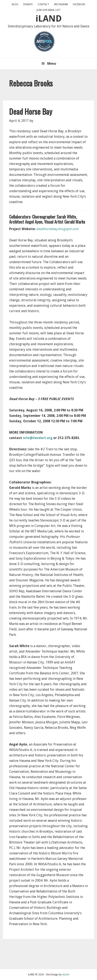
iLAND (49, 19)
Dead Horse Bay (31, 111)
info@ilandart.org (38, 438)
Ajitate (66, 975)
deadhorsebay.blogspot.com (58, 229)
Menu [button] (52, 64)
